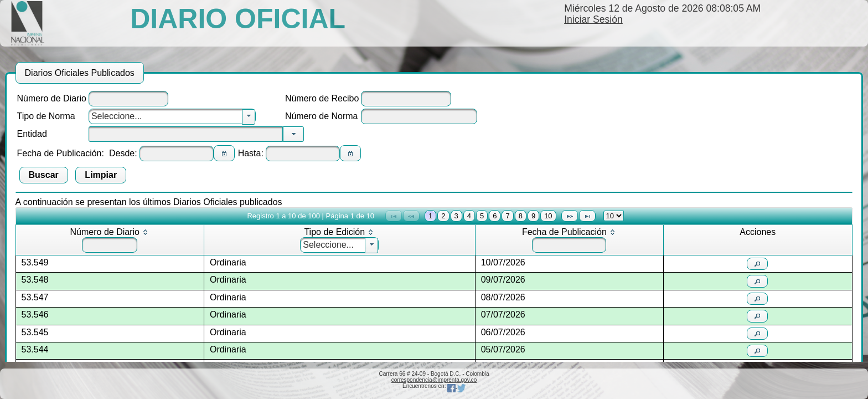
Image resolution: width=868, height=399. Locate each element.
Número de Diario (52, 98)
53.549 (35, 262)
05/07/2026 (503, 349)
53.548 (35, 280)
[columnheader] (110, 240)
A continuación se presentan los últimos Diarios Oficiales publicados (149, 202)
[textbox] (128, 99)
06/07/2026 (503, 332)
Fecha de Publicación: (61, 153)
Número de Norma (322, 116)
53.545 (35, 332)
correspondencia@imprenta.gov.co (434, 380)
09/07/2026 (503, 280)
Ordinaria (228, 262)
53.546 (35, 314)
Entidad (32, 134)
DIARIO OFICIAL (238, 19)
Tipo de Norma (46, 116)
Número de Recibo (322, 98)
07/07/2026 (503, 314)
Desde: (123, 153)
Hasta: (251, 153)
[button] (224, 154)
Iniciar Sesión (593, 19)
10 (548, 216)
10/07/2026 (503, 262)
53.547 (35, 297)
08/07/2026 (503, 297)
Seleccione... (117, 116)
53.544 (35, 349)
